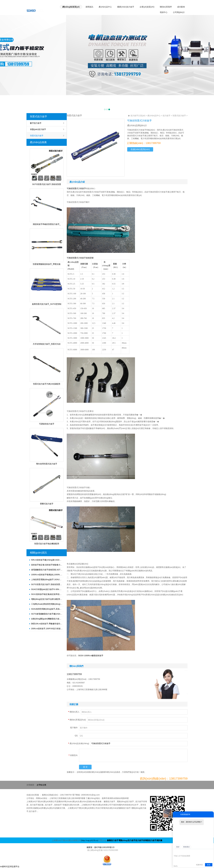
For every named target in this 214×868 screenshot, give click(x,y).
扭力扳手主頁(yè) (138, 116)
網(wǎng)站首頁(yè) (71, 7)
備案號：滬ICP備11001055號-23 (100, 847)
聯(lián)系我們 (166, 7)
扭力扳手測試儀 (155, 840)
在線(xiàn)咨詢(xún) (140, 149)
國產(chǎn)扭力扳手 (126, 7)
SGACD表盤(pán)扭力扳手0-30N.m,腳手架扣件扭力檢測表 (47, 589)
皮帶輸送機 (41, 785)
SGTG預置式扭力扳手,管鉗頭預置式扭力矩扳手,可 (47, 584)
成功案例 (181, 7)
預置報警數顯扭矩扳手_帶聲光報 (47, 264)
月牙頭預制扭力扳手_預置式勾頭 (47, 344)
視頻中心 (164, 12)
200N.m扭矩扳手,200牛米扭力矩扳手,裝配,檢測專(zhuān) (47, 629)
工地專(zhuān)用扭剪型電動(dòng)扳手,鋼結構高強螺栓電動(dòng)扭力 (47, 604)
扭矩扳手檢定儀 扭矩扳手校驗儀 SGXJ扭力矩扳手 (47, 565)
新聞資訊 (89, 7)
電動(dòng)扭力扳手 (127, 840)
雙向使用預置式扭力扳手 (47, 464)
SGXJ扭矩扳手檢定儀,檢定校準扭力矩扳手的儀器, (47, 594)
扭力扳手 (167, 116)
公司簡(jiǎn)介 (179, 12)
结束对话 (199, 865)
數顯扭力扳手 (113, 840)
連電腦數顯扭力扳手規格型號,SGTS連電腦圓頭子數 (47, 570)
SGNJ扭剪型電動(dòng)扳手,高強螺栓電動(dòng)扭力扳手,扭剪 (47, 609)
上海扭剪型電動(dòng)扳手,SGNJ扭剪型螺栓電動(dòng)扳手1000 (47, 579)
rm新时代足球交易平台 (10, 867)
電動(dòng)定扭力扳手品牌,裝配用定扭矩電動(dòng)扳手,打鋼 (47, 599)
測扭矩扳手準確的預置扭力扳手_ (47, 224)
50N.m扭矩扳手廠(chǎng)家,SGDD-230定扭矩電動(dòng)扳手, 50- (47, 560)
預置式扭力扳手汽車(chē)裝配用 (47, 384)
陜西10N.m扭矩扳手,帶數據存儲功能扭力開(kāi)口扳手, (47, 624)
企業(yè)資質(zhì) (147, 7)
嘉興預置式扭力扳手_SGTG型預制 (47, 304)
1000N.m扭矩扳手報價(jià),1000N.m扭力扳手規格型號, (47, 575)
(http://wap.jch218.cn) (90, 840)
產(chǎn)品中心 (105, 7)
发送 (209, 865)
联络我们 (187, 847)
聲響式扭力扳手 (47, 504)
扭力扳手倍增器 (142, 840)
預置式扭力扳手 (38, 117)
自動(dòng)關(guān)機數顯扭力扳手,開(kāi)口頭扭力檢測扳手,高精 (47, 619)
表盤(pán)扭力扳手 (38, 129)
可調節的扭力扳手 (47, 424)
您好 (178, 847)
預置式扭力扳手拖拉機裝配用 (47, 544)
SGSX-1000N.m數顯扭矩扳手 (91, 656)
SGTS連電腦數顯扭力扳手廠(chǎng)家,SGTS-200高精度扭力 (47, 614)
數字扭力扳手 (36, 123)
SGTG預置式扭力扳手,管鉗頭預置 (47, 184)
